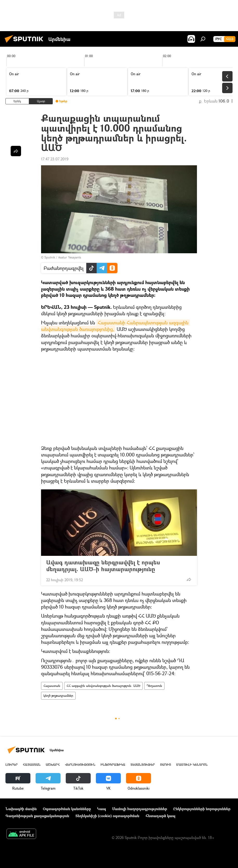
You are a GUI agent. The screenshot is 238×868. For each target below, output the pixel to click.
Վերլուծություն (80, 765)
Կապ (102, 809)
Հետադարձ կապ (160, 816)
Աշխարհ (53, 765)
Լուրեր (12, 765)
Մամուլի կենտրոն (192, 765)
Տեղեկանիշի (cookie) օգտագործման (107, 816)
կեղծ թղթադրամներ (58, 696)
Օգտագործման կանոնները (67, 809)
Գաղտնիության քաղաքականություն (37, 816)
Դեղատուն (154, 686)
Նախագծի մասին (21, 809)
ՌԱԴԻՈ (166, 765)
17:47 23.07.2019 (55, 159)
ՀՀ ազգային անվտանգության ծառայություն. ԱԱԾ (103, 686)
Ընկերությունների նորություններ (202, 809)
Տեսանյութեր (143, 765)
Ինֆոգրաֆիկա (113, 765)
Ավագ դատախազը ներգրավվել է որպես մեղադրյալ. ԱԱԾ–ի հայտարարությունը (103, 566)
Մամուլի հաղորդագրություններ (140, 809)
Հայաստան (52, 686)
